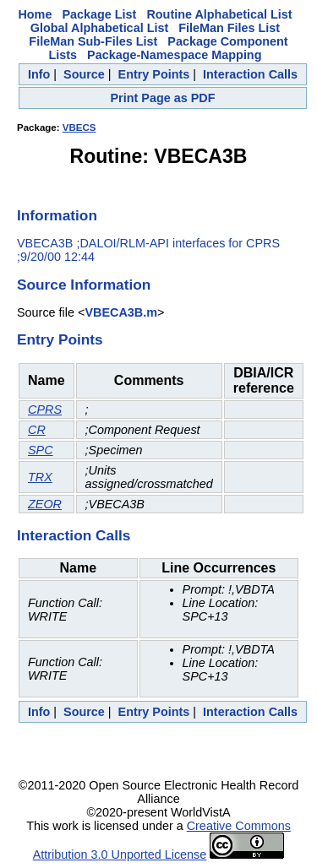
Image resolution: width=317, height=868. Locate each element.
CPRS (45, 410)
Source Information (84, 285)
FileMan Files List (229, 28)
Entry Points (154, 74)
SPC (41, 450)
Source (84, 74)
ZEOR (45, 504)
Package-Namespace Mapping (174, 55)
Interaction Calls (250, 74)
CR (37, 430)
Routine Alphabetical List (219, 14)
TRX (40, 477)
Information (57, 215)
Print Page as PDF (163, 98)
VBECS (79, 127)
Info (39, 74)
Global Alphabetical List (99, 28)
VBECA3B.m (121, 312)
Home (35, 14)
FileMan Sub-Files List (93, 41)
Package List (99, 14)
